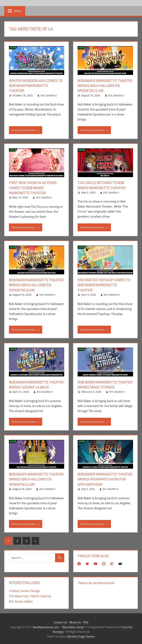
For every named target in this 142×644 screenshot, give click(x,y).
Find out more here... (25, 130)
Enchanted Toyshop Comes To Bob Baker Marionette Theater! (104, 284)
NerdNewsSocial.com (46, 626)
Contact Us (60, 621)
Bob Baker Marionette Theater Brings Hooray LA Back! (36, 384)
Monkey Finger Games (81, 635)
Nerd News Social (73, 626)
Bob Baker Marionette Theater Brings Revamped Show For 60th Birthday (105, 478)
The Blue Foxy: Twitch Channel (30, 595)
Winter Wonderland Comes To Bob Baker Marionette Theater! (36, 86)
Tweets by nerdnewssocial (96, 582)
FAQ (86, 621)
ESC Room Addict (21, 600)
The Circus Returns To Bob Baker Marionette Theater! (102, 185)
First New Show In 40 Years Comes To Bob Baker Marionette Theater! (33, 187)
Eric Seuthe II (49, 95)
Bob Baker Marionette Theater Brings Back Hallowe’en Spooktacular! (105, 86)
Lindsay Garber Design (25, 590)
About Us (75, 621)
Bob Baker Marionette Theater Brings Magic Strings (105, 384)
